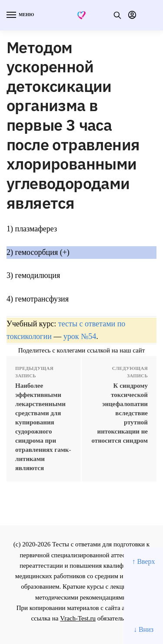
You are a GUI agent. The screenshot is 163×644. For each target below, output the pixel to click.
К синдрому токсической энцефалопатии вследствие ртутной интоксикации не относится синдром (120, 413)
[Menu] (20, 15)
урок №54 (80, 336)
